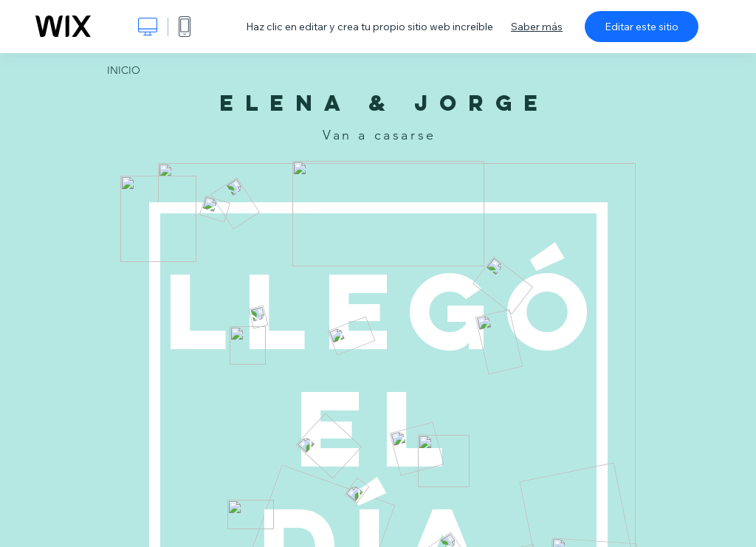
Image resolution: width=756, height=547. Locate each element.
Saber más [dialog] (537, 27)
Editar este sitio (642, 27)
